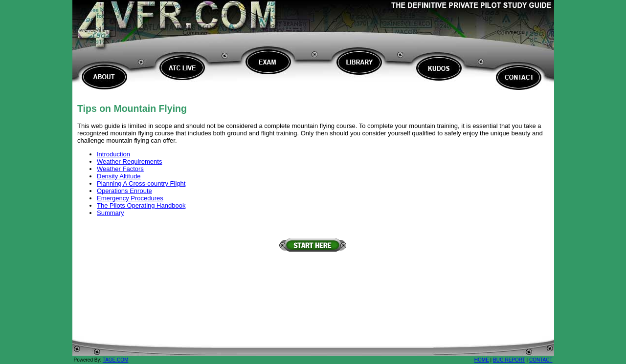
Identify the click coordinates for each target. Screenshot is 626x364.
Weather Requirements (129, 161)
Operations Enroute (124, 191)
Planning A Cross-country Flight (141, 183)
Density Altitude (119, 176)
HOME (482, 360)
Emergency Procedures (130, 198)
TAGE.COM (116, 360)
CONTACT (541, 360)
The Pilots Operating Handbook (141, 205)
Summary (111, 213)
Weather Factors (120, 169)
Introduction (113, 154)
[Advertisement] (313, 275)
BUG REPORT (509, 360)
